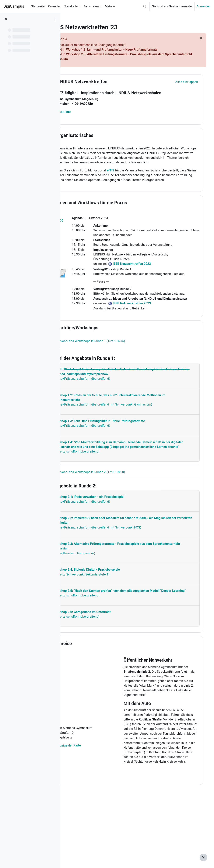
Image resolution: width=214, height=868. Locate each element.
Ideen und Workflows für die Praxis (119, 213)
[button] (145, 6)
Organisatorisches (102, 136)
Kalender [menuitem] (54, 6)
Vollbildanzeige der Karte (91, 781)
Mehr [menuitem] (108, 6)
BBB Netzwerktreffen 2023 (148, 329)
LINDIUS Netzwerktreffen (109, 82)
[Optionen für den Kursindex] (55, 19)
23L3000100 (89, 112)
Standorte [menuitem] (71, 6)
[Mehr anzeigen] (134, 401)
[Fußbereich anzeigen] (203, 857)
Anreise (91, 678)
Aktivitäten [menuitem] (91, 6)
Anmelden (204, 6)
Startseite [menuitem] (38, 6)
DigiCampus (14, 6)
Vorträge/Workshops (104, 353)
